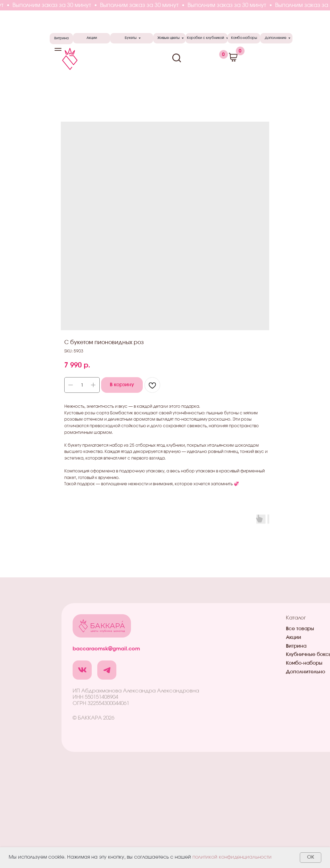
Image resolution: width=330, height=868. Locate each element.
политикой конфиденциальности (232, 857)
